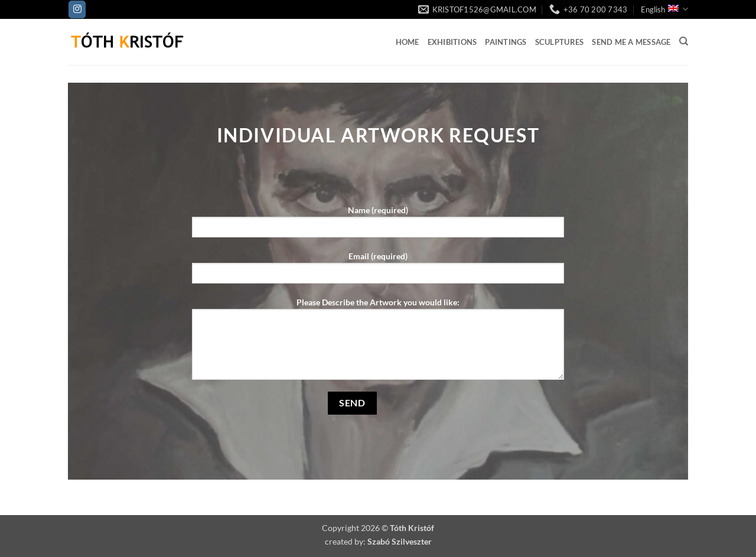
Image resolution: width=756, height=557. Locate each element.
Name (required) (378, 225)
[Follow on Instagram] (77, 9)
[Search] (684, 41)
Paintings (506, 42)
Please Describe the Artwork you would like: (378, 343)
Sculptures (560, 42)
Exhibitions (452, 42)
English (664, 9)
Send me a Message (631, 42)
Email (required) (378, 271)
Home (408, 42)
